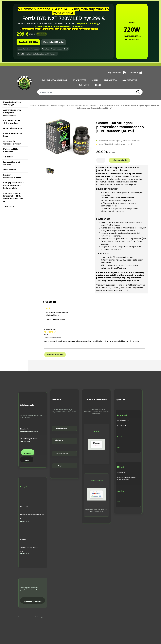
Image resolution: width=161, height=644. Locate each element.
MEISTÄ (95, 80)
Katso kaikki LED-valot (53, 42)
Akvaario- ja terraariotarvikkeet (12, 143)
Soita (27, 460)
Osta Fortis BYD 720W (28, 42)
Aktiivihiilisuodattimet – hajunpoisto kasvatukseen (14, 113)
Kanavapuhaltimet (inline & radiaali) (12, 122)
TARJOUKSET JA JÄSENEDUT (55, 80)
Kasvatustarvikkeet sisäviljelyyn (12, 103)
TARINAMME (84, 85)
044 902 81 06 (25, 554)
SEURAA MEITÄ (110, 80)
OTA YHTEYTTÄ (80, 80)
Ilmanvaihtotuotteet (13, 128)
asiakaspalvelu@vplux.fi (29, 431)
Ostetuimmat (10, 170)
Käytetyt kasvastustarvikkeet (13, 176)
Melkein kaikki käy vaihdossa (11, 150)
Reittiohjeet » (121, 437)
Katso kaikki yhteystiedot (33, 601)
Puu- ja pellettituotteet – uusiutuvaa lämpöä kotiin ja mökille (15, 185)
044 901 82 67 (25, 441)
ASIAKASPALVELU (130, 80)
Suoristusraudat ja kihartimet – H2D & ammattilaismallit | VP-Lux (14, 197)
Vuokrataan (9, 206)
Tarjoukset (8, 157)
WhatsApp (28, 453)
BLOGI (98, 85)
